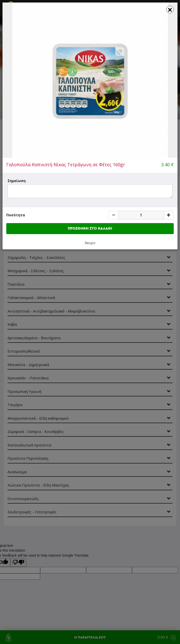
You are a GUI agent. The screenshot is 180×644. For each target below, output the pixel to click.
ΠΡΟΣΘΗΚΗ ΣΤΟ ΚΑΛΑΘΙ (90, 228)
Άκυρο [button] (90, 243)
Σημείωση (17, 181)
